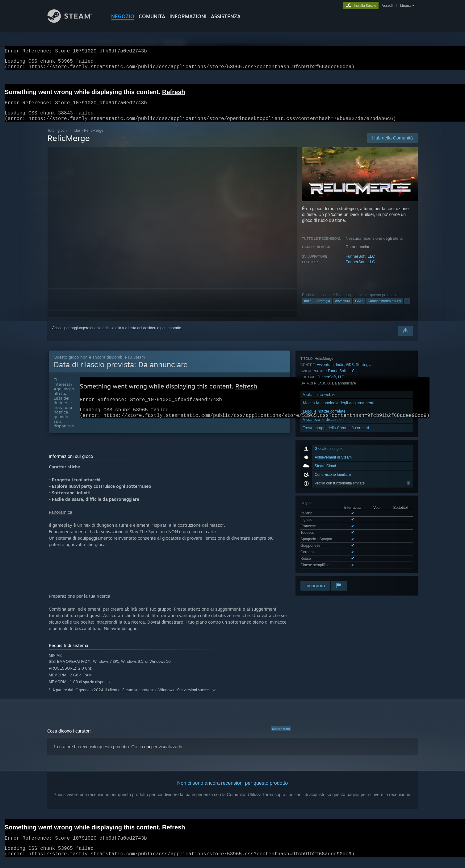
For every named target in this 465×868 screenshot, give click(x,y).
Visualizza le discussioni (324, 543)
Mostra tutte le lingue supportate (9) (330, 464)
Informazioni (188, 16)
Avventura (343, 308)
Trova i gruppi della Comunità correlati (336, 551)
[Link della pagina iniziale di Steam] (74, 21)
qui (147, 754)
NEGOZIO (123, 16)
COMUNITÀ (152, 16)
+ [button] (407, 308)
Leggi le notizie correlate (324, 535)
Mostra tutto (281, 736)
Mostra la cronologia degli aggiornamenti (339, 526)
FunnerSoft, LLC (360, 264)
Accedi (387, 6)
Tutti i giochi (57, 138)
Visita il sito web (320, 518)
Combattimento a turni (384, 308)
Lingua (405, 6)
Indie (76, 138)
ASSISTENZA (226, 16)
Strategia (323, 308)
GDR (359, 308)
